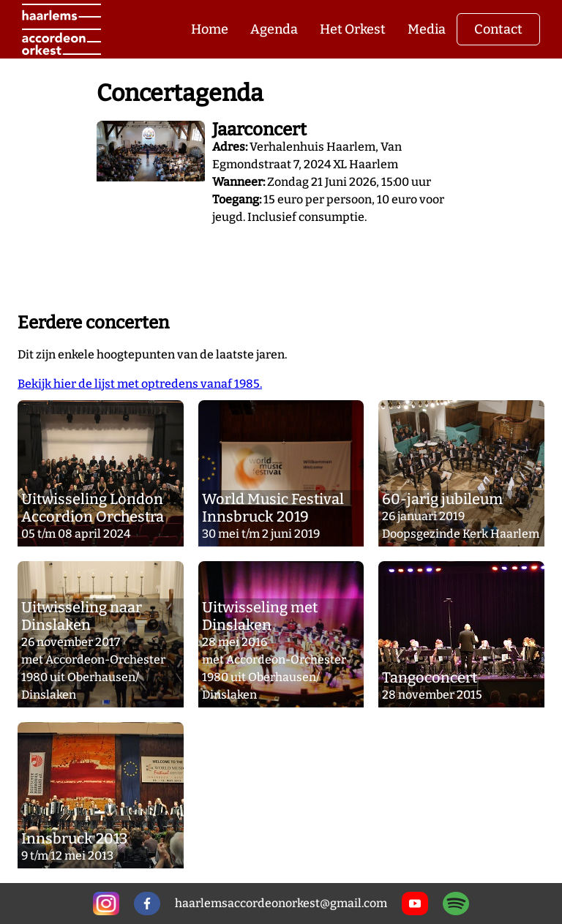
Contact (498, 29)
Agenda (274, 29)
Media (427, 29)
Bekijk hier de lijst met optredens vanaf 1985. (140, 384)
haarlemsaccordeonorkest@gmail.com (281, 903)
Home (210, 29)
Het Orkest (353, 29)
